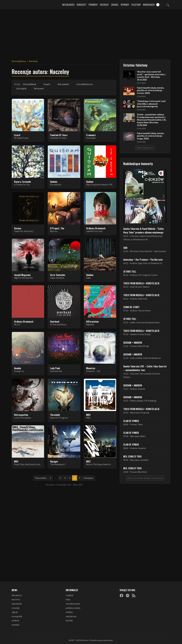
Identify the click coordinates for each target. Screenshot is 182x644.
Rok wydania (63, 84)
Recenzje (104, 5)
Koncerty (82, 5)
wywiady (15, 625)
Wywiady (125, 5)
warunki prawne (73, 604)
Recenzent (39, 88)
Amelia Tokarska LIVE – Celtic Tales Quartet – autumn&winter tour (145, 368)
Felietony (136, 5)
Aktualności (68, 5)
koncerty (16, 599)
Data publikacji (30, 84)
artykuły (15, 620)
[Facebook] (121, 596)
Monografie (149, 5)
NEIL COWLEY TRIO (132, 456)
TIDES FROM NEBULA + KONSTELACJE (141, 283)
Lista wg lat (21, 88)
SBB (125, 248)
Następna (88, 478)
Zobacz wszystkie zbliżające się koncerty (145, 478)
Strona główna (19, 61)
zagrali (15, 612)
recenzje (16, 608)
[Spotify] (128, 596)
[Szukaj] (168, 5)
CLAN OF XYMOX (131, 421)
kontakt (69, 620)
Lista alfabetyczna (84, 84)
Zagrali (115, 5)
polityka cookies (73, 608)
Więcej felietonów (145, 148)
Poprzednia (41, 478)
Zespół (47, 84)
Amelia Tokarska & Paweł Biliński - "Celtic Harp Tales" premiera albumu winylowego (144, 230)
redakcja (69, 595)
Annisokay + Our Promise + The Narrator (143, 259)
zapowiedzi (17, 604)
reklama (69, 612)
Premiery (93, 5)
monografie (17, 616)
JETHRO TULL (130, 271)
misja (68, 599)
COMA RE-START (131, 307)
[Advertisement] (91, 33)
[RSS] (134, 596)
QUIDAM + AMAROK (133, 342)
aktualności (17, 595)
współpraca (71, 616)
